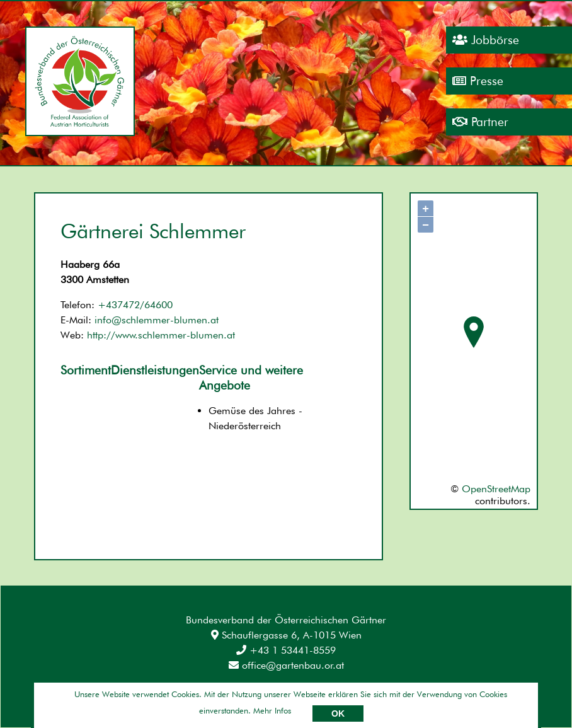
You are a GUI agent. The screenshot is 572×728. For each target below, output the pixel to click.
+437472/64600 (135, 305)
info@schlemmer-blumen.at (157, 320)
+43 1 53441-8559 (286, 650)
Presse (478, 81)
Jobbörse (486, 40)
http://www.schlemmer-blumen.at (161, 335)
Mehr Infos (272, 710)
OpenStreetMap (496, 489)
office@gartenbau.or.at (286, 665)
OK (338, 714)
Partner (480, 122)
